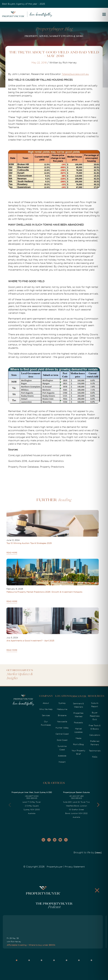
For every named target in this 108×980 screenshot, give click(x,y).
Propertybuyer (55, 867)
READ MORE (12, 553)
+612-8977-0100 (32, 796)
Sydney (62, 703)
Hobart (62, 762)
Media (78, 738)
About (46, 703)
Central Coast (62, 734)
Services (46, 715)
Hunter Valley (62, 728)
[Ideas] (98, 853)
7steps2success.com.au (75, 74)
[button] (98, 805)
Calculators (95, 735)
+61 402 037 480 (76, 796)
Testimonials (95, 751)
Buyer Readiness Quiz (95, 716)
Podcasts (78, 723)
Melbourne (62, 709)
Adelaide (62, 756)
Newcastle (62, 722)
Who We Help (46, 709)
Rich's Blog (78, 744)
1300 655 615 (32, 798)
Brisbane (62, 715)
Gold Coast (62, 740)
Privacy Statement (75, 867)
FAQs (95, 757)
